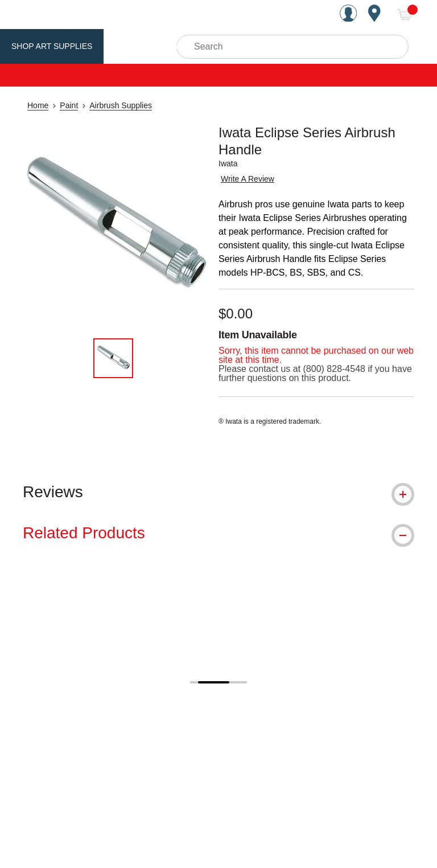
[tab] (218, 492)
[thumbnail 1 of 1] (113, 358)
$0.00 (236, 314)
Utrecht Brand (149, 46)
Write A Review (248, 179)
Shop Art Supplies (52, 46)
